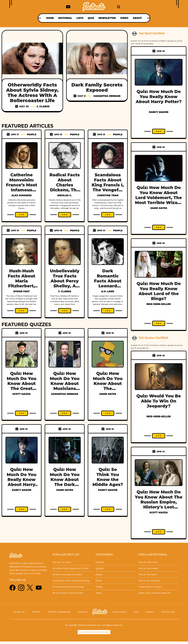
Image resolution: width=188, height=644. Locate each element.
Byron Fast (22, 291)
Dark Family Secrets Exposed (97, 87)
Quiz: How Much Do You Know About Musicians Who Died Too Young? (65, 386)
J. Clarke (43, 106)
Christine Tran (108, 195)
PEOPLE (32, 134)
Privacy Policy (119, 612)
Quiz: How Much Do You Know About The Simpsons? (108, 383)
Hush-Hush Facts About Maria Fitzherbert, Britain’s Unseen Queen (22, 286)
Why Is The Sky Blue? (149, 581)
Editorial (100, 562)
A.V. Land (108, 291)
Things (99, 587)
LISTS (80, 18)
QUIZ (91, 18)
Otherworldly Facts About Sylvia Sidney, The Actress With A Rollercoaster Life (32, 93)
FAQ (136, 612)
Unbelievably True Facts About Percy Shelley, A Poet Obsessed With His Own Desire (65, 288)
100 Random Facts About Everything (71, 581)
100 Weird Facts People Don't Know (71, 568)
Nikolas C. (65, 195)
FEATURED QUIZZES (26, 324)
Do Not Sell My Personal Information (94, 632)
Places (99, 581)
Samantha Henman (107, 96)
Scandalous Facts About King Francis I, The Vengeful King (108, 185)
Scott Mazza (22, 394)
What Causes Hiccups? (150, 587)
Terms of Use (168, 612)
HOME (50, 18)
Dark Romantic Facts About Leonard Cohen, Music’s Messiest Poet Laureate (108, 288)
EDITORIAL (65, 18)
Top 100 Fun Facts (62, 562)
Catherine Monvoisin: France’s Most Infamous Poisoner (22, 185)
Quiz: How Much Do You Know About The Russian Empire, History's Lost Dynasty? (159, 502)
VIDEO (124, 18)
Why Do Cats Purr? (148, 562)
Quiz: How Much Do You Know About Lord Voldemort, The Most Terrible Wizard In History (159, 198)
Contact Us (19, 612)
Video (98, 593)
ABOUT (137, 18)
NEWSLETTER (107, 18)
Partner (36, 612)
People (99, 574)
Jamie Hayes (108, 394)
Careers (150, 612)
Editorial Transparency (59, 612)
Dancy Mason (22, 490)
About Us (83, 612)
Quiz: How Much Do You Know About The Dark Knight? (65, 480)
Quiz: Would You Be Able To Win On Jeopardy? (159, 401)
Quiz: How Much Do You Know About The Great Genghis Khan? (21, 386)
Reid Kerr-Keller (159, 304)
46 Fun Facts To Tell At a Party (68, 593)
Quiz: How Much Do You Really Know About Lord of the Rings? (159, 291)
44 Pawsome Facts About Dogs (68, 587)
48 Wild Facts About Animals (67, 574)
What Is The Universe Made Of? (155, 593)
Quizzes (100, 568)
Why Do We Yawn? (148, 574)
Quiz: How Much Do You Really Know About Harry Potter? (21, 480)
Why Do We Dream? (149, 568)
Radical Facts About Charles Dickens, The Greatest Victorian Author (65, 190)
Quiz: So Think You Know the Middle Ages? (108, 477)
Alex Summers (22, 195)
